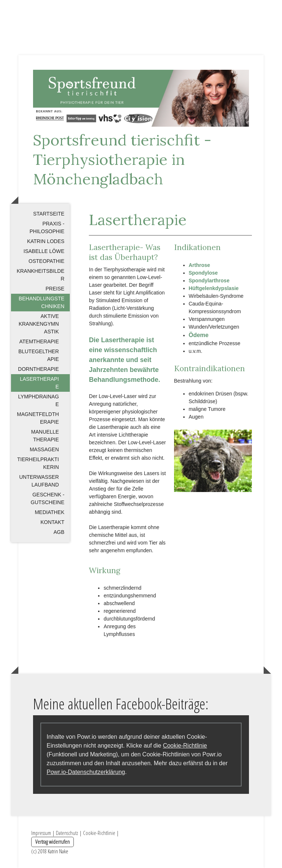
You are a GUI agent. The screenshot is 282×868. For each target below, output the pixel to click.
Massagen (44, 449)
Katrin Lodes (46, 241)
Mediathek (50, 512)
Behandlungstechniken (41, 302)
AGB (59, 532)
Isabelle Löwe (44, 251)
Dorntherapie (38, 369)
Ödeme (199, 335)
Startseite (49, 214)
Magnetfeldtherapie (38, 418)
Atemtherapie (39, 341)
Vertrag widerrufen (53, 842)
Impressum (41, 833)
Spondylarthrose (209, 281)
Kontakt (52, 522)
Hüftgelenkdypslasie (214, 288)
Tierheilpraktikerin (38, 463)
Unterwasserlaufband (39, 481)
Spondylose (203, 273)
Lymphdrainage (38, 400)
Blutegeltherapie (39, 355)
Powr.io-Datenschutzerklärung (86, 772)
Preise (55, 289)
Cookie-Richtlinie (185, 746)
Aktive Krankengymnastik (39, 324)
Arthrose (199, 265)
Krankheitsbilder (40, 275)
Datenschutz (67, 833)
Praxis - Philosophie (47, 227)
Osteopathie (47, 261)
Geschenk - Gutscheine (48, 498)
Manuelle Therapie (45, 436)
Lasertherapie (39, 383)
